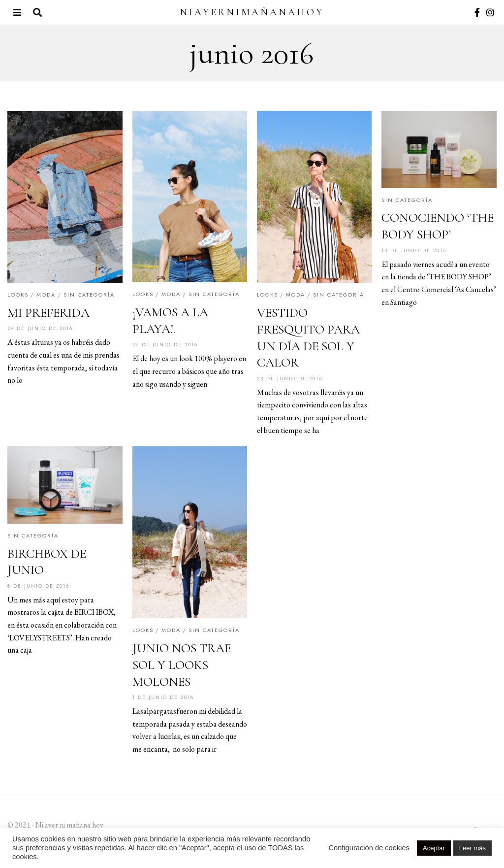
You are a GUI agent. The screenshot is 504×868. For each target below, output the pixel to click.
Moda (46, 295)
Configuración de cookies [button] (369, 848)
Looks (18, 295)
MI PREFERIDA (48, 313)
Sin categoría (89, 295)
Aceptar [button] (434, 848)
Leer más (472, 848)
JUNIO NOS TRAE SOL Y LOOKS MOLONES (182, 665)
